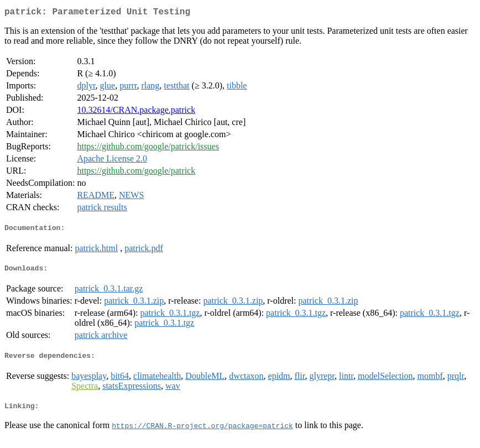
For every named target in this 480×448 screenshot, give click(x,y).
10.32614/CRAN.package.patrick (136, 112)
